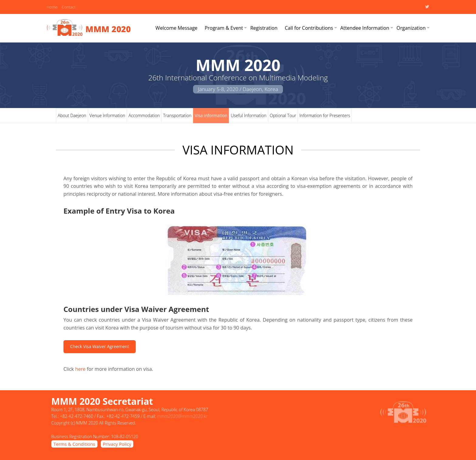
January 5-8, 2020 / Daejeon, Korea (238, 89)
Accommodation (144, 115)
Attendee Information (365, 28)
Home (52, 7)
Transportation (177, 115)
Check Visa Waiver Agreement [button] (100, 346)
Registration (264, 28)
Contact (69, 7)
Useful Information (248, 115)
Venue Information (107, 115)
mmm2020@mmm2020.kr (182, 416)
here (80, 369)
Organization (411, 28)
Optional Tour (283, 115)
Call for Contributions (309, 28)
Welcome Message (176, 28)
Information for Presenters (325, 115)
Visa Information (211, 115)
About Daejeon (72, 115)
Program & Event (224, 28)
